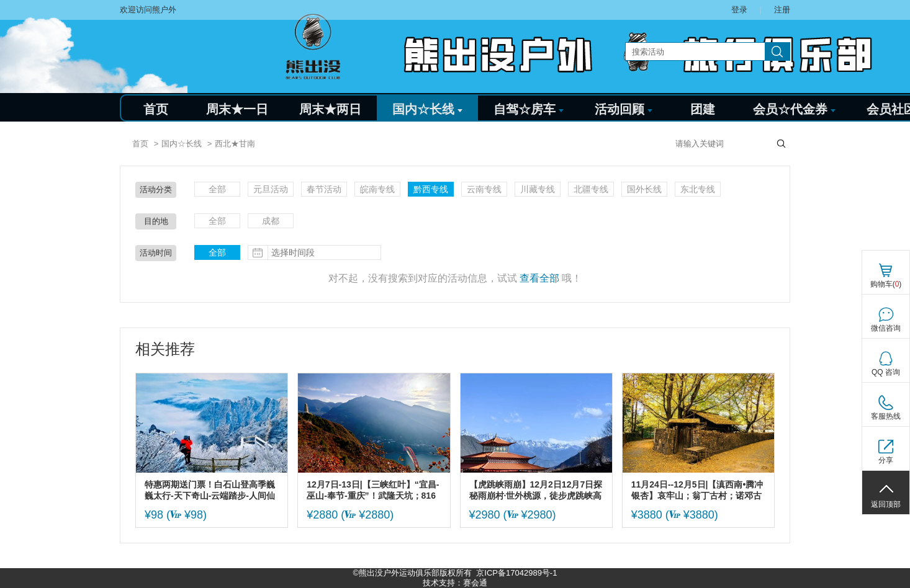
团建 (703, 109)
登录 (739, 10)
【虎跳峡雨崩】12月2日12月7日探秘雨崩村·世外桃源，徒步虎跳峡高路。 (536, 490)
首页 (156, 109)
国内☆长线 (427, 109)
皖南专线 (377, 189)
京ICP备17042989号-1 (516, 573)
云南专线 (484, 189)
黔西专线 (431, 189)
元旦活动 (271, 189)
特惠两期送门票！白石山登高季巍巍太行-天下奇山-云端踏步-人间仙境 (210, 490)
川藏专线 (538, 189)
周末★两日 (330, 109)
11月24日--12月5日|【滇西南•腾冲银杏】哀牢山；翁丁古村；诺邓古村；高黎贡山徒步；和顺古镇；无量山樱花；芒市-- (697, 490)
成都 (271, 221)
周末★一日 (237, 109)
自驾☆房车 (529, 109)
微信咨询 (886, 328)
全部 (217, 189)
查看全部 (539, 278)
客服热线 (886, 416)
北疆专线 (591, 189)
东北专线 (698, 189)
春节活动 (324, 189)
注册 (782, 10)
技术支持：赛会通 (455, 583)
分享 (886, 460)
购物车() (886, 284)
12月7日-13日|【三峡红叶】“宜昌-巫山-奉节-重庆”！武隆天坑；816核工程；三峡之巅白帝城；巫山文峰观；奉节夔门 (373, 490)
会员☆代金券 (794, 109)
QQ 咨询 (886, 372)
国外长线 (644, 189)
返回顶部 (886, 504)
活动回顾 (624, 109)
